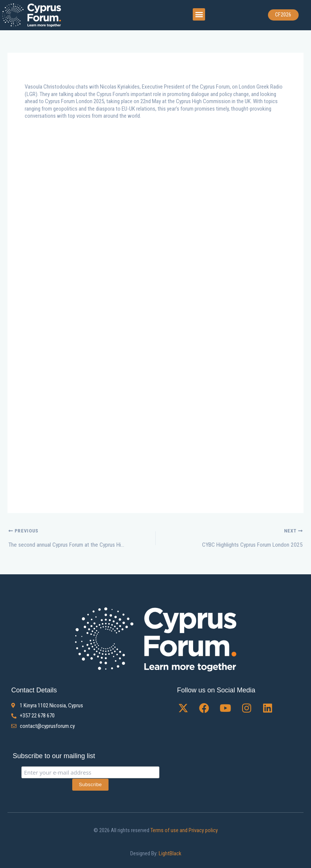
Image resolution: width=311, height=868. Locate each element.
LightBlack (170, 853)
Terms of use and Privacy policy (184, 830)
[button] (199, 14)
